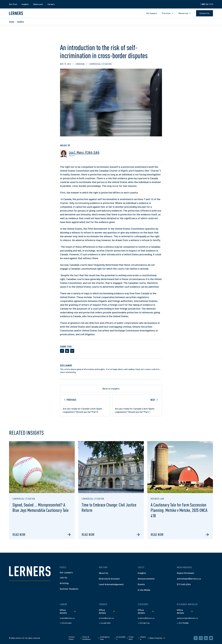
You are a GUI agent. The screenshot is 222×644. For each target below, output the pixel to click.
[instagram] (201, 638)
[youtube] (211, 638)
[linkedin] (206, 638)
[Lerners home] (16, 13)
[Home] (30, 571)
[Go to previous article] (85, 405)
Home (12, 22)
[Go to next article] (137, 405)
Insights (21, 22)
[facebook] (196, 638)
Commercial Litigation (100, 64)
